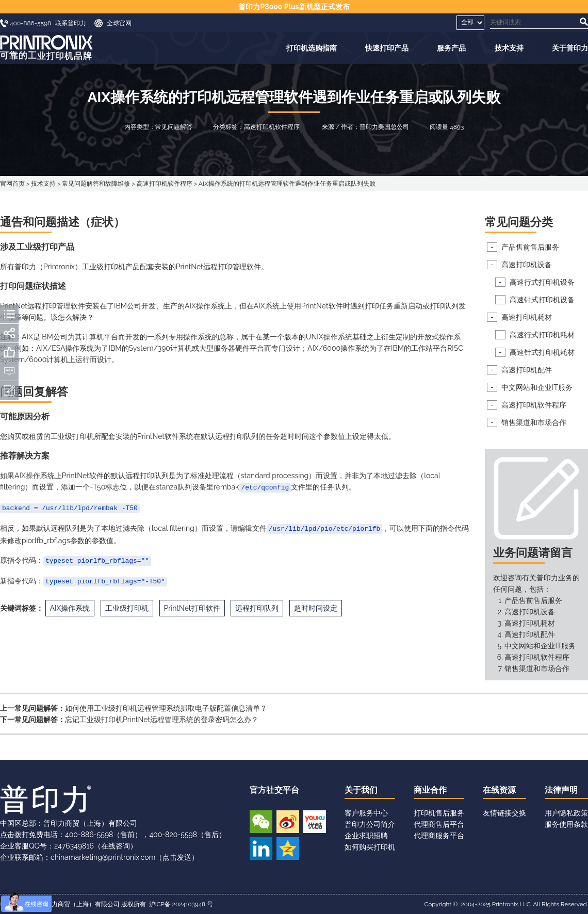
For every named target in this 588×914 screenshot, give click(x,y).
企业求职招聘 (366, 836)
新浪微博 (288, 822)
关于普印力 (570, 48)
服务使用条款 (566, 824)
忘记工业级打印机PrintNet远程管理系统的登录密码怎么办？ (162, 720)
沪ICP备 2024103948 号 (181, 904)
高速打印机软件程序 (165, 184)
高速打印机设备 (527, 265)
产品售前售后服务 (530, 247)
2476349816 (74, 846)
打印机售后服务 (439, 813)
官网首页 (12, 184)
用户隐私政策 (566, 813)
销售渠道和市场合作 (534, 422)
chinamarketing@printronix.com (103, 857)
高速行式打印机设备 (542, 282)
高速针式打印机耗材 (542, 352)
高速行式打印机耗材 (542, 335)
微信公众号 (261, 822)
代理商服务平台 (439, 836)
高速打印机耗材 (527, 317)
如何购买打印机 (370, 847)
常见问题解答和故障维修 (96, 184)
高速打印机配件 (527, 370)
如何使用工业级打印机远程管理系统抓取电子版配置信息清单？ (166, 708)
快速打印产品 (387, 48)
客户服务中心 (366, 813)
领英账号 (261, 848)
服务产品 (451, 48)
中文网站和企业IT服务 (537, 387)
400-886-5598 (89, 835)
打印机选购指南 (312, 48)
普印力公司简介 (370, 824)
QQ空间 (288, 848)
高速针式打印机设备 (542, 300)
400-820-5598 (173, 835)
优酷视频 (315, 822)
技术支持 (509, 48)
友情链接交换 (504, 813)
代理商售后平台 (439, 824)
